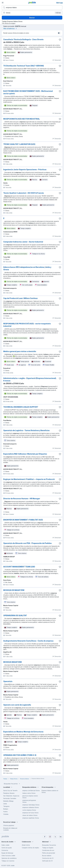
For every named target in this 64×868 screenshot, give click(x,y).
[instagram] (50, 837)
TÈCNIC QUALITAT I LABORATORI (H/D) (19, 144)
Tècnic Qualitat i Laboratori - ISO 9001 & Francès (24, 193)
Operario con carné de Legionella (17, 705)
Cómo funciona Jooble (8, 856)
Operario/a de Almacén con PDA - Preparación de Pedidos (27, 543)
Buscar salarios (47, 856)
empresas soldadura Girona (31, 807)
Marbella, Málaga (8, 801)
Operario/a (8, 681)
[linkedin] (61, 837)
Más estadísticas (10, 29)
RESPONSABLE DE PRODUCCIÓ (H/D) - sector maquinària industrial (27, 325)
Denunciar (57, 60)
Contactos (5, 850)
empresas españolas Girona (31, 818)
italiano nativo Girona (29, 793)
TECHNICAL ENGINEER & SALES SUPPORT (21, 407)
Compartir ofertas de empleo (30, 848)
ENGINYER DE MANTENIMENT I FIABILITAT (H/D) (23, 520)
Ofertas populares (9, 825)
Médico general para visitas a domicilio (20, 351)
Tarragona (6, 806)
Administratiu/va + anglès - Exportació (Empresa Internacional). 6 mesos (30, 379)
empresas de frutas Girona (30, 813)
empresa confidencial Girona (31, 791)
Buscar (32, 18)
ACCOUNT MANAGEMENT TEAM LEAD (19, 567)
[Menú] (3, 3)
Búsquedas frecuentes (12, 784)
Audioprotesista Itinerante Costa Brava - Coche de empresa (28, 641)
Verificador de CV (47, 861)
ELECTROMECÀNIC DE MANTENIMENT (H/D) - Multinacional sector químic (28, 92)
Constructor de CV (48, 858)
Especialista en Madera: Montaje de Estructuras (23, 732)
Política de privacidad (49, 853)
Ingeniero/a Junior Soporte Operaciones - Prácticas (25, 170)
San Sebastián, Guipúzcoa (11, 796)
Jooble (12, 866)
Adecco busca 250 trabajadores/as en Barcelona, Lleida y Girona (27, 268)
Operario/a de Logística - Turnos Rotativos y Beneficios (26, 430)
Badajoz (6, 809)
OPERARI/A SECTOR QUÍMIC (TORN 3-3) (20, 755)
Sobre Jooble (5, 845)
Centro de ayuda (7, 848)
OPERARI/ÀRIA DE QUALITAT (15, 616)
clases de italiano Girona (30, 815)
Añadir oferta (26, 845)
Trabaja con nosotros (8, 861)
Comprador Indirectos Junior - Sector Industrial (23, 242)
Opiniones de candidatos (9, 858)
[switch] (59, 33)
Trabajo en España (48, 848)
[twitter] (55, 837)
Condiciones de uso (48, 850)
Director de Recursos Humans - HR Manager (22, 499)
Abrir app (60, 3)
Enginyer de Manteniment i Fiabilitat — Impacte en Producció (29, 479)
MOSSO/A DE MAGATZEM (14, 590)
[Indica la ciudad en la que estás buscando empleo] (32, 13)
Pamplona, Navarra (9, 793)
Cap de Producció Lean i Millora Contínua (20, 298)
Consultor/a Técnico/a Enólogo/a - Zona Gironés (23, 39)
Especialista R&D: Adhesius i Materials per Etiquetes (25, 454)
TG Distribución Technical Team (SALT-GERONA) (24, 66)
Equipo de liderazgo (7, 853)
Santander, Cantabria (10, 798)
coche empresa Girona (29, 810)
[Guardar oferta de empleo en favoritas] (60, 40)
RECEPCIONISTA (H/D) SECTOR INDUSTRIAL (22, 119)
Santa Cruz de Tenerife (10, 791)
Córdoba (6, 814)
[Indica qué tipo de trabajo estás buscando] (32, 8)
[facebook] (45, 837)
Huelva (5, 812)
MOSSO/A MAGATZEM (12, 662)
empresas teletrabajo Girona (31, 805)
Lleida (5, 804)
